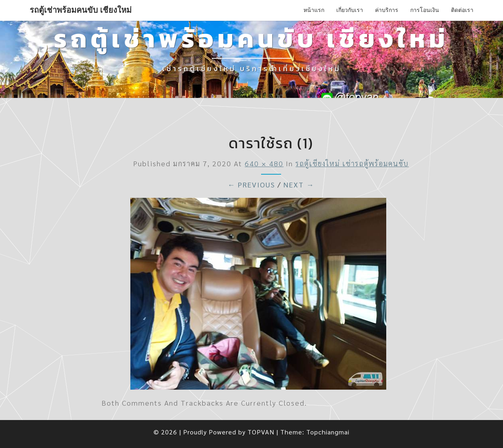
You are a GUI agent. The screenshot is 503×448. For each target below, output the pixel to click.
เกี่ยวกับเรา (350, 10)
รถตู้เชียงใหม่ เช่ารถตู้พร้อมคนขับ (352, 163)
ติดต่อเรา (462, 10)
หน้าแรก (314, 10)
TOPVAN (261, 432)
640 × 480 (264, 163)
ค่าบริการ (387, 10)
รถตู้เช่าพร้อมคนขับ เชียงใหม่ (81, 10)
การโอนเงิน (425, 10)
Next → (299, 184)
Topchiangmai (328, 432)
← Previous (251, 184)
